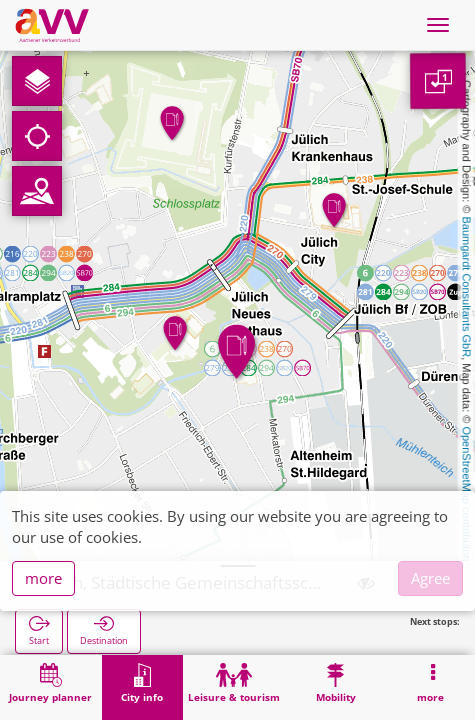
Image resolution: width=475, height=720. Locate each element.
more (43, 578)
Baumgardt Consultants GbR (467, 287)
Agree (430, 578)
